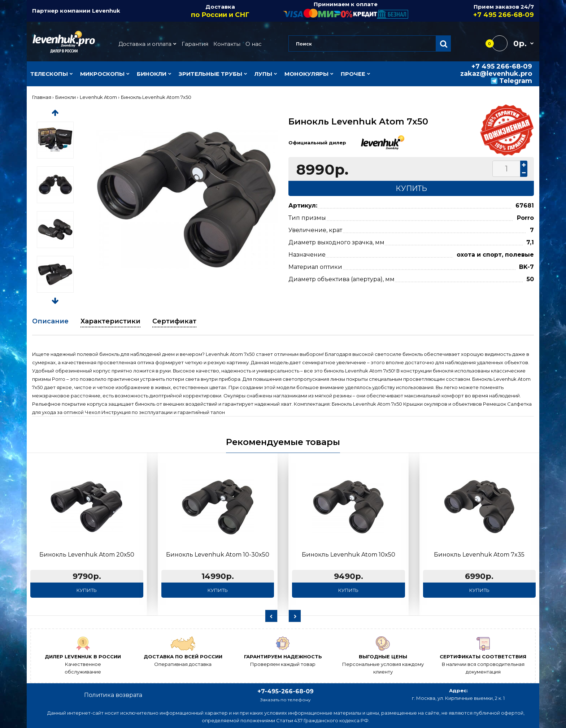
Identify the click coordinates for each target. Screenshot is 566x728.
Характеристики (110, 321)
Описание (50, 321)
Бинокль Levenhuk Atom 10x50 (349, 555)
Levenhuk (106, 11)
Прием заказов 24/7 (471, 11)
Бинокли (66, 97)
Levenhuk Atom (98, 97)
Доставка (221, 11)
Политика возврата (113, 695)
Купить (87, 590)
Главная (42, 97)
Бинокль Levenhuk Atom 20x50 (87, 555)
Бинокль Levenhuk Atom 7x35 (479, 555)
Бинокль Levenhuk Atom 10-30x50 (218, 555)
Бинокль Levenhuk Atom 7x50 (156, 97)
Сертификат (174, 321)
